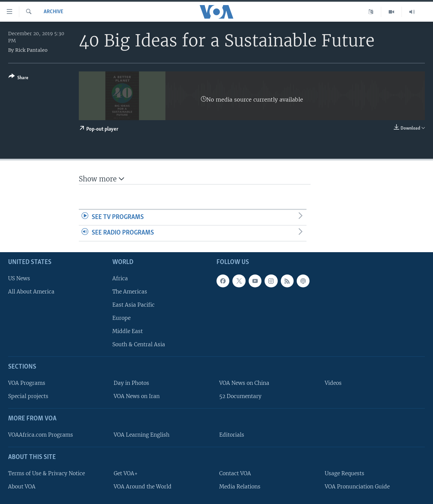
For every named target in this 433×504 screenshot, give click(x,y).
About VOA (22, 487)
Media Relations (240, 487)
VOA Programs (27, 383)
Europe (121, 318)
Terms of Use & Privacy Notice (47, 473)
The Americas (130, 292)
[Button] (18, 78)
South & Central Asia (139, 344)
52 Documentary (240, 396)
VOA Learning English (142, 435)
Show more (101, 179)
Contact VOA (235, 473)
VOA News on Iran (137, 396)
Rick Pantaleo (31, 50)
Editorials (232, 435)
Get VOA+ (126, 473)
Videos (333, 383)
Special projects (28, 396)
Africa (120, 278)
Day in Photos (131, 383)
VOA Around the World (143, 487)
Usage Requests (345, 473)
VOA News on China (244, 383)
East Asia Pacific (133, 305)
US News (19, 278)
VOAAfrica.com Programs (41, 435)
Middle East (128, 331)
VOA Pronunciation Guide (357, 487)
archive (53, 12)
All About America (31, 292)
